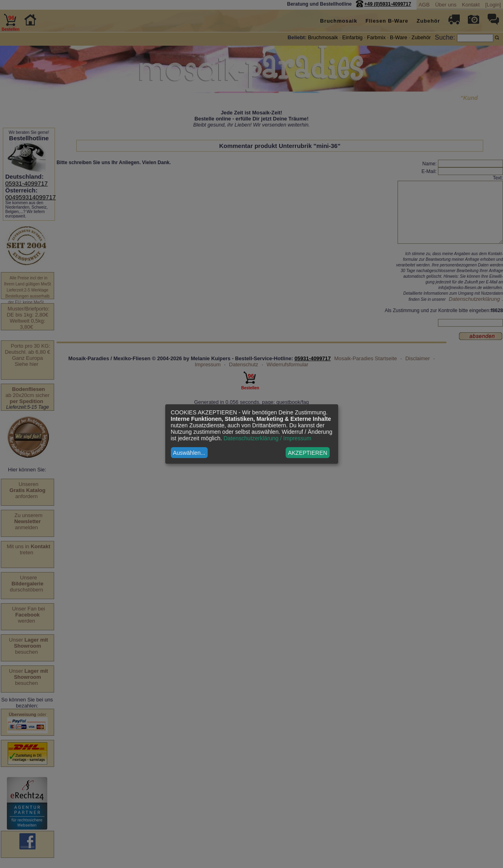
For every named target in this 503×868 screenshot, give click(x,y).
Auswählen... (189, 453)
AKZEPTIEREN (308, 453)
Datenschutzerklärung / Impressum (267, 438)
